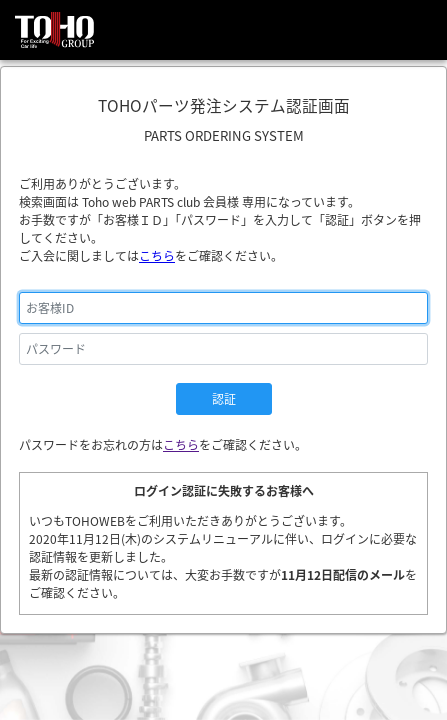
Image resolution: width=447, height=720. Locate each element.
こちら (157, 256)
